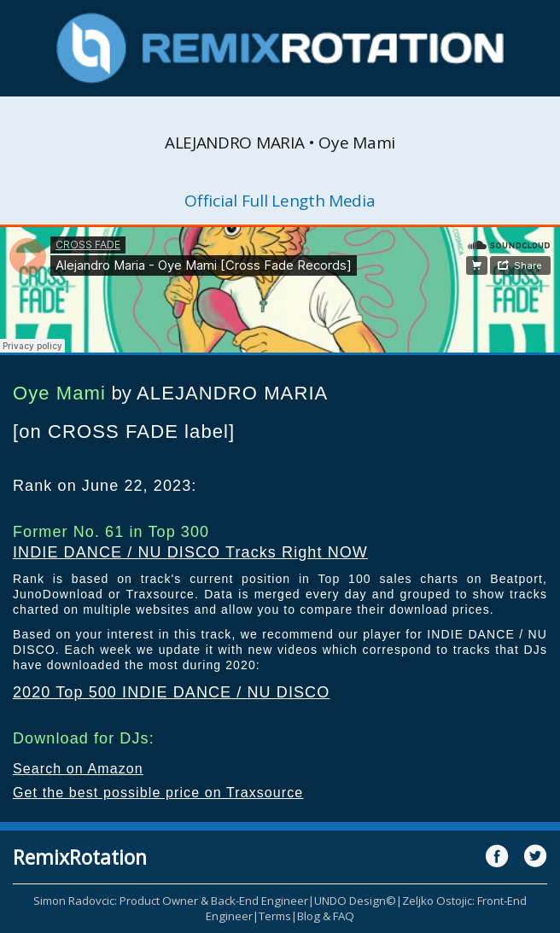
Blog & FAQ (326, 916)
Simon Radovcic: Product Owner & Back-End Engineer (171, 901)
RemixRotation (80, 857)
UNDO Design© (355, 901)
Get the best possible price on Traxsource (158, 793)
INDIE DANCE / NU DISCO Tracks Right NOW (190, 552)
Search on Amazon (78, 769)
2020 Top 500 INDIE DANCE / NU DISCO (171, 692)
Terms (275, 916)
